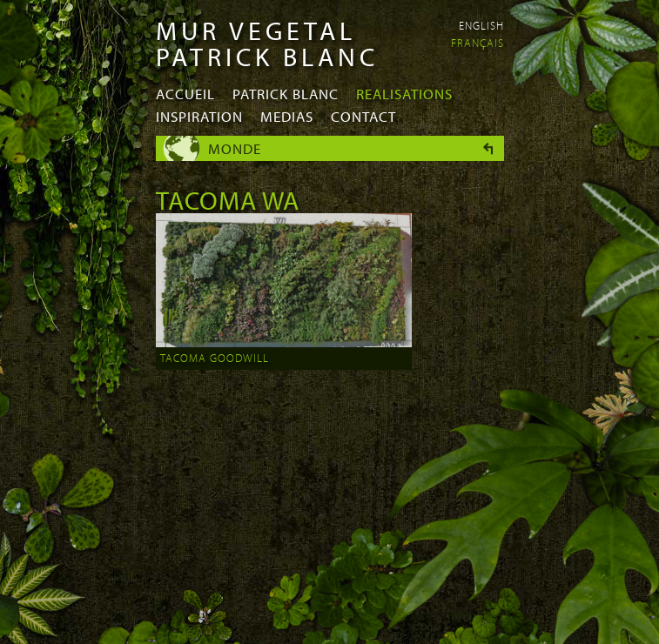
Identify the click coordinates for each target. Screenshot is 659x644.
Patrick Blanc (286, 94)
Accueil (185, 94)
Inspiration (199, 116)
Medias (287, 116)
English (481, 25)
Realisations (404, 94)
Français (477, 43)
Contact (363, 116)
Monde (235, 148)
